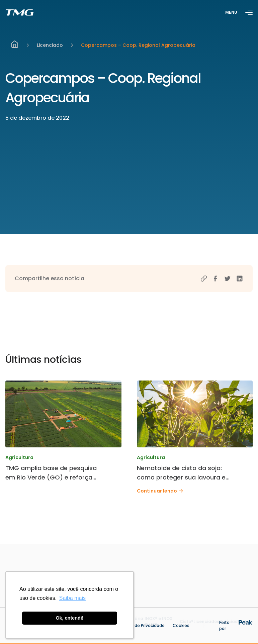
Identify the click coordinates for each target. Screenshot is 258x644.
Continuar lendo (160, 491)
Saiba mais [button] (72, 598)
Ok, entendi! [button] (69, 618)
